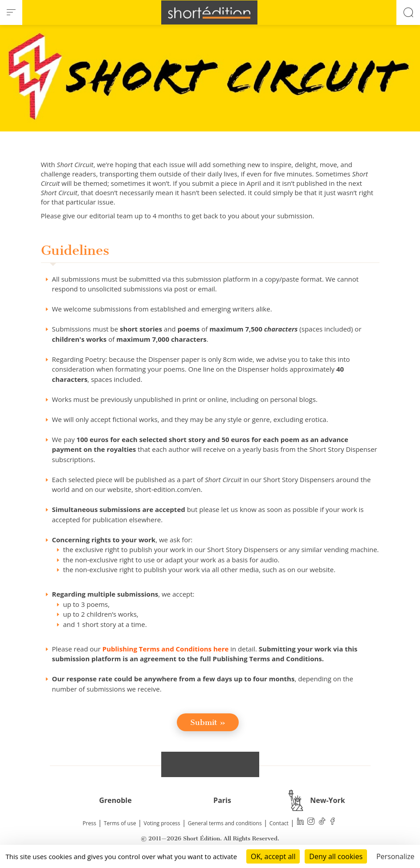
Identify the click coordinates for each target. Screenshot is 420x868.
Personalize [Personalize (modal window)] (396, 856)
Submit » (208, 722)
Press (90, 823)
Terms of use (120, 823)
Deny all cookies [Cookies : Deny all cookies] (336, 856)
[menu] (11, 12)
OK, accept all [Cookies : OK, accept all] (273, 856)
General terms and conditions (225, 823)
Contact (279, 823)
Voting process (162, 823)
